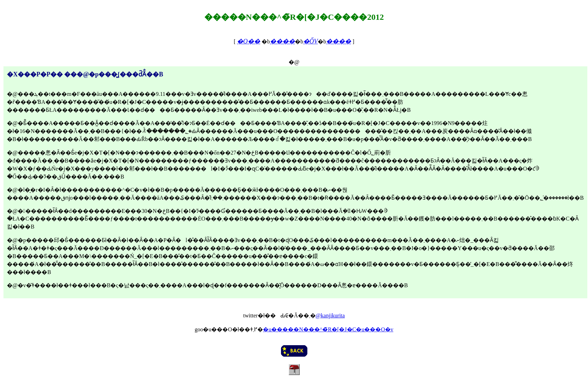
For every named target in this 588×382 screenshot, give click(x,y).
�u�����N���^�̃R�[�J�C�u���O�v (328, 329)
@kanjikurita (330, 315)
